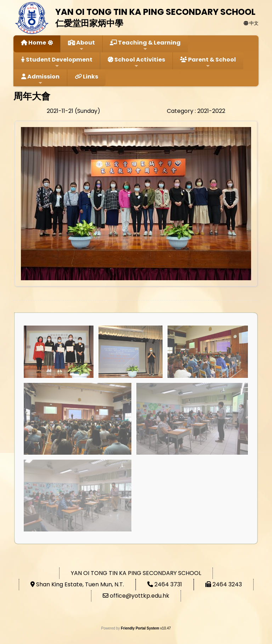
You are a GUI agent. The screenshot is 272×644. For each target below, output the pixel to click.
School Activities (136, 62)
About (81, 45)
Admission (40, 79)
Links (86, 77)
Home (33, 43)
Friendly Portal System (140, 628)
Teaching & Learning (145, 45)
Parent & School (208, 62)
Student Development (57, 62)
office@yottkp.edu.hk (140, 596)
